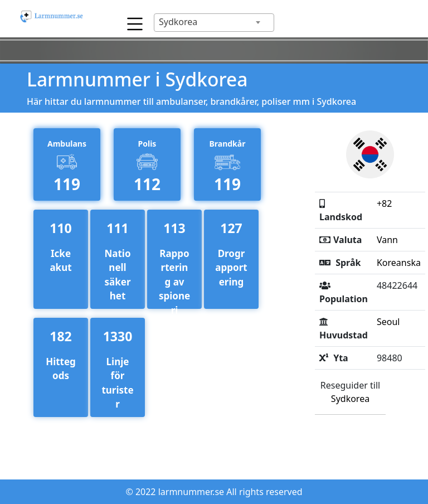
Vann (387, 240)
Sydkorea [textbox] (178, 22)
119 (67, 184)
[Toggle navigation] (132, 21)
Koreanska (399, 263)
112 (147, 184)
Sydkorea (350, 399)
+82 (384, 203)
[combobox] (214, 23)
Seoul (388, 322)
